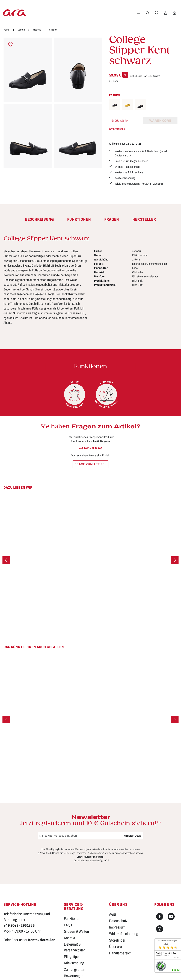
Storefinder (117, 940)
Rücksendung (74, 963)
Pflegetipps (72, 957)
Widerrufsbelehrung (124, 934)
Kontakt (70, 938)
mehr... (177, 957)
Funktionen (72, 919)
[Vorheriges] (6, 560)
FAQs (68, 925)
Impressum (117, 927)
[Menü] (139, 13)
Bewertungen (74, 976)
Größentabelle (117, 129)
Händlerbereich (120, 953)
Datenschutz (118, 921)
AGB (113, 914)
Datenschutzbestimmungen (90, 857)
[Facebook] (160, 917)
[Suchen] (148, 13)
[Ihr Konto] (165, 13)
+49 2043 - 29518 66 (91, 448)
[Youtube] (171, 917)
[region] (53, 103)
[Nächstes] (175, 560)
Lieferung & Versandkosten (75, 947)
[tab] (39, 220)
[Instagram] (160, 929)
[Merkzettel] (156, 13)
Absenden (133, 836)
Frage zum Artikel (90, 464)
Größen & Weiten (76, 932)
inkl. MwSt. (114, 81)
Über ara (115, 947)
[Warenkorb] (174, 13)
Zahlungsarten (75, 970)
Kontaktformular (41, 940)
